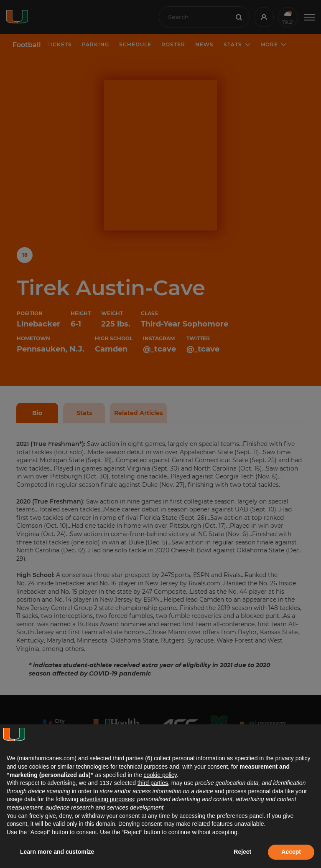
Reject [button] (242, 852)
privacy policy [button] (293, 758)
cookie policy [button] (160, 775)
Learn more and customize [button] (57, 852)
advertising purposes (107, 799)
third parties (153, 783)
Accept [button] (291, 852)
